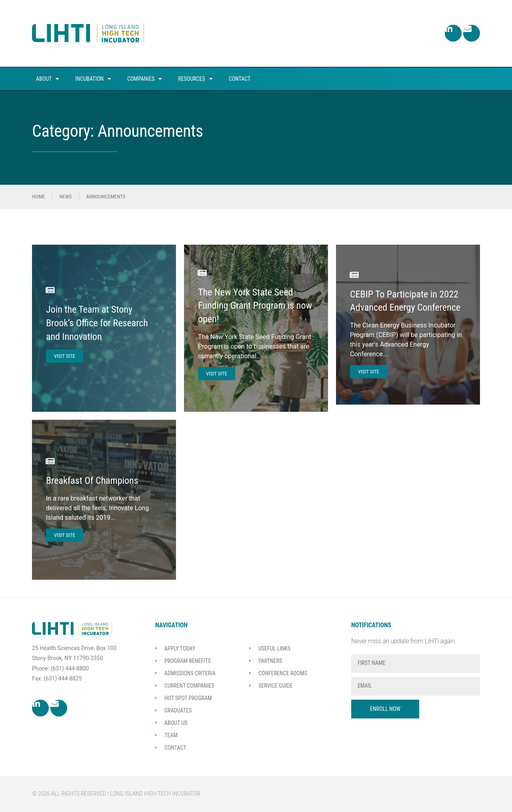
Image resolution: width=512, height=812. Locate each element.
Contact (240, 79)
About (48, 79)
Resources (195, 79)
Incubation (93, 79)
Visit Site (65, 356)
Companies (145, 79)
